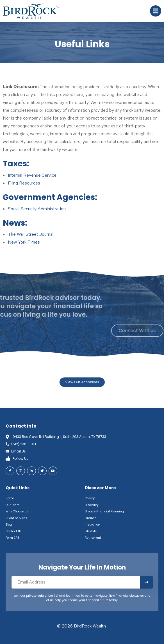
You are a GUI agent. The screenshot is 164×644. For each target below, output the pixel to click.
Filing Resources (24, 183)
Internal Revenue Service (32, 175)
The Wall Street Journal (31, 234)
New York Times (24, 242)
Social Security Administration (37, 209)
